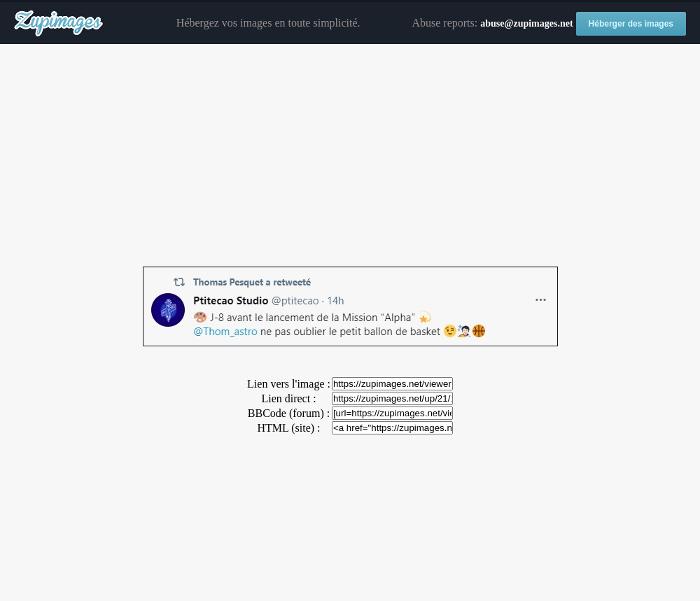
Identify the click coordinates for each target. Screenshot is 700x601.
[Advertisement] (350, 156)
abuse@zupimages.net (526, 23)
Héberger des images (631, 24)
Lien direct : (288, 398)
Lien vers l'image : (289, 384)
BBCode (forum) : (289, 413)
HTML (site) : (288, 428)
